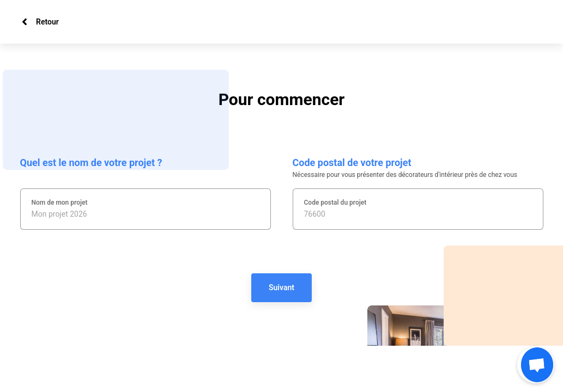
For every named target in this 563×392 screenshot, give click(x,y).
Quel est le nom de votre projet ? (91, 163)
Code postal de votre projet (352, 163)
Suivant (282, 287)
